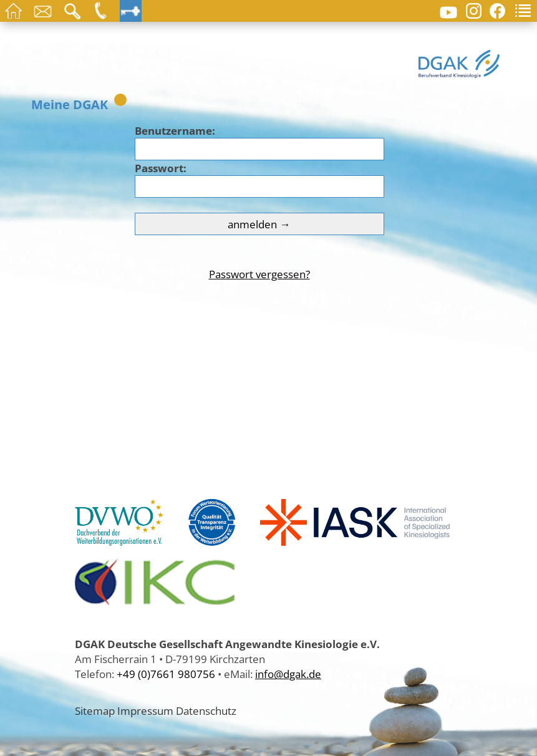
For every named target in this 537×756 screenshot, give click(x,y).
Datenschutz (206, 710)
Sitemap (95, 710)
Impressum (145, 710)
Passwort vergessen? (259, 274)
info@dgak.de (288, 674)
